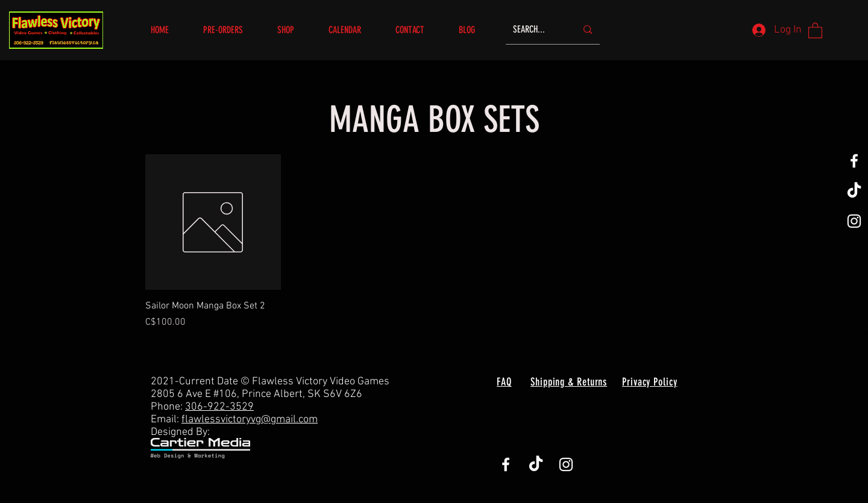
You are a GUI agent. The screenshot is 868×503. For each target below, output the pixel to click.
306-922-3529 (219, 407)
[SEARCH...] (536, 30)
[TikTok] (854, 191)
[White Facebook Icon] (854, 161)
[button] (294, 30)
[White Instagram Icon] (854, 221)
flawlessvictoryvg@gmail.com (250, 420)
